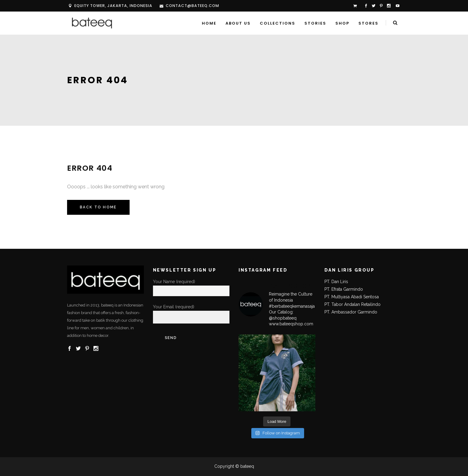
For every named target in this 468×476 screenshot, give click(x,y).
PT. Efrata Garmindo (344, 289)
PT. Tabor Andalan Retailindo (353, 304)
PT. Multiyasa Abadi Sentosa (352, 297)
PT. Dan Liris (336, 282)
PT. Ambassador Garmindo (351, 312)
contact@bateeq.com (192, 6)
